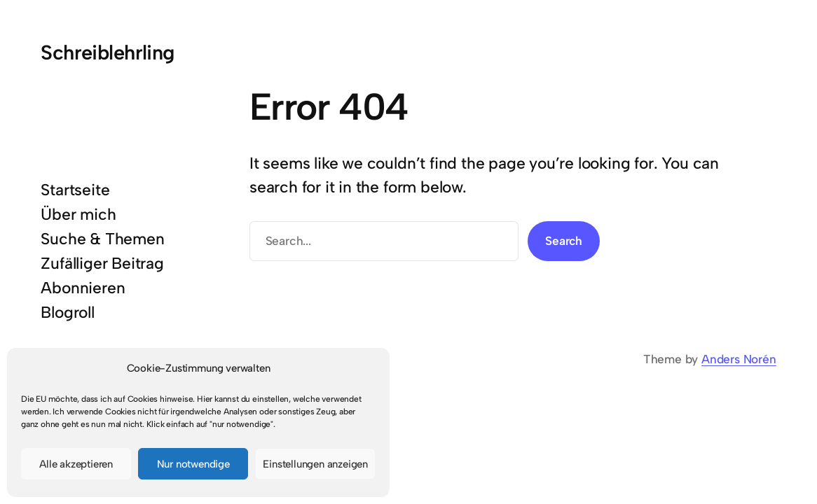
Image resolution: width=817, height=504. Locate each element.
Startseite (75, 190)
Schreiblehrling (107, 52)
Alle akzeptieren (76, 464)
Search (564, 241)
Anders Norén (739, 359)
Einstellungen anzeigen (315, 464)
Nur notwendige (193, 464)
